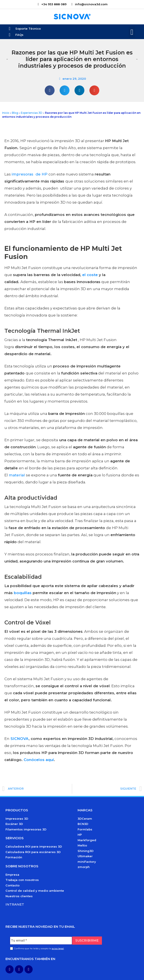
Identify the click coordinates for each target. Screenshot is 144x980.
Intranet (15, 904)
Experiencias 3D (32, 113)
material (17, 475)
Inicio (6, 113)
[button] (132, 32)
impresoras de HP (30, 174)
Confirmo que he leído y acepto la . (39, 948)
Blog (15, 113)
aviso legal (58, 948)
